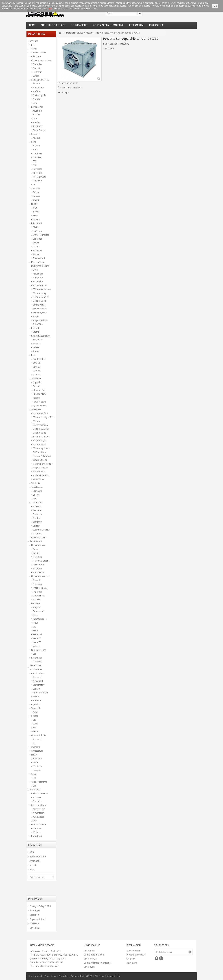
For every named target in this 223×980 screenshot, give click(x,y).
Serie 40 (37, 371)
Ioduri (36, 623)
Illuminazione (79, 25)
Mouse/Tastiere (38, 825)
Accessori (37, 506)
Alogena (37, 607)
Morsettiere (38, 88)
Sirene (36, 697)
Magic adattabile (40, 320)
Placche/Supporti (39, 285)
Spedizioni (34, 915)
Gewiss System (40, 312)
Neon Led (37, 634)
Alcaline (36, 115)
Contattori (38, 239)
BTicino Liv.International (40, 423)
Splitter (36, 526)
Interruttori (36, 223)
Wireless (36, 832)
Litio (35, 119)
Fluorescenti (38, 611)
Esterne (36, 386)
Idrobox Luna (39, 390)
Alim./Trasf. (38, 681)
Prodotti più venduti (136, 955)
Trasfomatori (39, 258)
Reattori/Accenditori (41, 336)
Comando (37, 231)
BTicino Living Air (41, 297)
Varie (35, 103)
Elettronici (37, 72)
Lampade (35, 603)
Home (32, 25)
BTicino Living (39, 293)
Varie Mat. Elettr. (39, 537)
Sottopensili (38, 572)
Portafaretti (38, 565)
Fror (35, 165)
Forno (35, 615)
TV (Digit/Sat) (39, 177)
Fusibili (34, 204)
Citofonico (38, 153)
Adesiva (36, 138)
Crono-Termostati (41, 235)
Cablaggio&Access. (40, 80)
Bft (34, 720)
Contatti (37, 689)
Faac (35, 728)
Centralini (36, 188)
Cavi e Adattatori (39, 805)
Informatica (156, 25)
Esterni (36, 192)
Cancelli (35, 716)
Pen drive (37, 801)
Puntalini (37, 99)
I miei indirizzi (90, 959)
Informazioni (36, 899)
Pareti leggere (39, 402)
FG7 (35, 161)
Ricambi (33, 49)
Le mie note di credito (94, 955)
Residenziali (37, 658)
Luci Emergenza (39, 650)
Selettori (35, 731)
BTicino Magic (39, 301)
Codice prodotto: (111, 44)
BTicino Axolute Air (42, 289)
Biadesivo (37, 759)
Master (36, 316)
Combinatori (38, 685)
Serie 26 (37, 363)
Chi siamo (34, 924)
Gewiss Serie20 (40, 309)
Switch (36, 76)
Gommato (37, 169)
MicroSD (37, 797)
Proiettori (37, 569)
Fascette (37, 84)
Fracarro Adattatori (42, 456)
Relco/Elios (38, 324)
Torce (34, 774)
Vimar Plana (38, 479)
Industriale (38, 274)
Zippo (35, 712)
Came (35, 724)
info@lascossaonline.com (47, 966)
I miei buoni (90, 967)
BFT (33, 45)
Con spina (37, 68)
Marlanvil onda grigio (43, 464)
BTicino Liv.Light (41, 429)
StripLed (37, 600)
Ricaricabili (38, 126)
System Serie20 (40, 406)
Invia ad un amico (70, 83)
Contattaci (64, 976)
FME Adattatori (40, 452)
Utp (34, 184)
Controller (37, 64)
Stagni (36, 200)
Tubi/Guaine (37, 487)
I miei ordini (90, 951)
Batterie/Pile (37, 107)
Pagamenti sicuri (37, 919)
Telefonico (38, 173)
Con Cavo (37, 828)
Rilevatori (37, 700)
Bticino (36, 227)
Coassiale (37, 157)
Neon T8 (37, 642)
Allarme (36, 146)
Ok (215, 6)
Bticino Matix (39, 305)
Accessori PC (39, 809)
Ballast (36, 347)
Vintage (36, 646)
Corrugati (37, 491)
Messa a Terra (38, 262)
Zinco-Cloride (39, 130)
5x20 (35, 208)
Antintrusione (38, 673)
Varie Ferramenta (39, 782)
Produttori (35, 845)
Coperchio (37, 382)
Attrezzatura (37, 751)
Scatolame (36, 378)
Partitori (37, 518)
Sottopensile (39, 596)
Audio (35, 150)
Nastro (34, 755)
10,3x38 (37, 219)
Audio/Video (38, 817)
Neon (35, 631)
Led (34, 627)
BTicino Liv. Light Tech (43, 417)
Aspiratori (36, 704)
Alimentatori (38, 813)
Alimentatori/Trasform (42, 60)
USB (35, 821)
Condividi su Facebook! (71, 88)
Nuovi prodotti (133, 951)
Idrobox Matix (39, 394)
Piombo (36, 122)
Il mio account (92, 946)
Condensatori (39, 359)
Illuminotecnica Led (40, 576)
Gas (34, 786)
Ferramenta (136, 25)
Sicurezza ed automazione (108, 25)
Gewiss (36, 243)
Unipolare (37, 181)
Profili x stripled (40, 588)
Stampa (65, 92)
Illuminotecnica (38, 545)
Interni (36, 553)
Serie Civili (36, 409)
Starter (36, 351)
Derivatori (37, 510)
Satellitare (37, 522)
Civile (35, 270)
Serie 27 (37, 367)
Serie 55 (37, 375)
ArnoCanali (35, 861)
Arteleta (33, 865)
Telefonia (35, 483)
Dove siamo (35, 928)
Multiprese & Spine (40, 266)
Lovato (36, 247)
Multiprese (38, 278)
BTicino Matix (39, 444)
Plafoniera (37, 557)
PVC (35, 499)
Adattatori (36, 56)
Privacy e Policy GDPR (40, 906)
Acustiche (37, 111)
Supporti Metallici (41, 530)
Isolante (36, 770)
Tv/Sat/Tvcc (37, 503)
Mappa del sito (114, 976)
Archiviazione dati (39, 793)
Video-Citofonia (38, 735)
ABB (32, 852)
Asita (32, 870)
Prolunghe (38, 281)
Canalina (35, 134)
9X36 (35, 216)
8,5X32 (36, 212)
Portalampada (39, 95)
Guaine (36, 495)
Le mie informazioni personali (98, 963)
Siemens (37, 254)
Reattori (36, 344)
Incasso (36, 196)
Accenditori (38, 340)
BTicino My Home (41, 448)
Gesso (36, 549)
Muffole (36, 91)
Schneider (37, 250)
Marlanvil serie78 (41, 475)
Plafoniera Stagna (41, 561)
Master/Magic (39, 472)
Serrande (34, 41)
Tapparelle (36, 708)
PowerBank (37, 836)
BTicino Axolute (40, 413)
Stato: (106, 48)
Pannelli (36, 580)
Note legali (35, 910)
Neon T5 (37, 638)
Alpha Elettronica (38, 856)
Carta (35, 762)
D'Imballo (37, 766)
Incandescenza (40, 619)
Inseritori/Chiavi (40, 693)
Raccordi (35, 328)
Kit (34, 743)
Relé (33, 355)
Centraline (37, 514)
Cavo (34, 142)
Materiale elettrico (53, 25)
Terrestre (37, 534)
